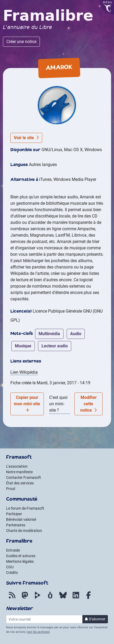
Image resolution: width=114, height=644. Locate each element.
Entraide (13, 550)
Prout (11, 489)
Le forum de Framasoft (25, 508)
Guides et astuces (21, 556)
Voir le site (26, 138)
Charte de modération (24, 531)
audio (76, 334)
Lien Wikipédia (24, 372)
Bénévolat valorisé (21, 519)
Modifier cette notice (88, 404)
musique (23, 346)
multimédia (49, 334)
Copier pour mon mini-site (27, 404)
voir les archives (38, 632)
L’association (17, 466)
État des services (20, 483)
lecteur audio (55, 346)
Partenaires (16, 525)
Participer (14, 514)
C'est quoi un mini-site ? (58, 404)
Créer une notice (21, 42)
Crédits (12, 573)
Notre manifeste (19, 472)
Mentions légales (20, 561)
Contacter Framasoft (24, 477)
